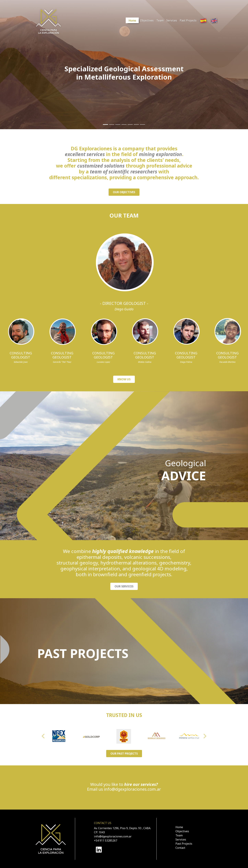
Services (172, 20)
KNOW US (124, 379)
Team (160, 20)
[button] (43, 736)
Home (132, 20)
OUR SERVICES (124, 586)
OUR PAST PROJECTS (124, 754)
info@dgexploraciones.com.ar (132, 789)
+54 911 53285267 (106, 841)
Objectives (147, 20)
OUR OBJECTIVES (124, 192)
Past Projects (188, 20)
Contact (180, 848)
